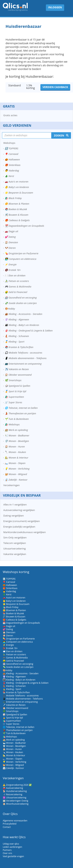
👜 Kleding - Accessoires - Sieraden (24, 314)
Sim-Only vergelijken (15, 537)
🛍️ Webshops (12, 424)
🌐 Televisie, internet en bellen (21, 408)
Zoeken (59, 135)
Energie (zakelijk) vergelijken (19, 527)
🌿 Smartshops (13, 380)
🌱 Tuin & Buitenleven (17, 419)
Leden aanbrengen (12, 847)
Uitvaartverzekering (14, 549)
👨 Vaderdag (12, 171)
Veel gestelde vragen (13, 856)
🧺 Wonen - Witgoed (16, 474)
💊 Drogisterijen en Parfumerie (22, 253)
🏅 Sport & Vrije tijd (15, 391)
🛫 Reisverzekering (13, 794)
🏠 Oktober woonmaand (18, 375)
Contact (7, 827)
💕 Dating (10, 237)
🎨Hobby (10, 309)
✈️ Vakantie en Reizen (17, 369)
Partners (7, 850)
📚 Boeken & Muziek (16, 209)
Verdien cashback (55, 87)
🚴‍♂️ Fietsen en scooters (17, 281)
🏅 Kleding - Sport (15, 342)
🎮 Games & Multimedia (18, 287)
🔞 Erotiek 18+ (13, 270)
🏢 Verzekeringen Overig (15, 801)
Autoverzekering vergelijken (19, 510)
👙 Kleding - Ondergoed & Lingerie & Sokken (29, 331)
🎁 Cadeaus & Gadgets (17, 220)
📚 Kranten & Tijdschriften (19, 347)
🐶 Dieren (10, 248)
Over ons (7, 853)
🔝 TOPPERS (12, 148)
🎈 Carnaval (12, 154)
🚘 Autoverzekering (13, 788)
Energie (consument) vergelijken (22, 521)
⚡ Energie (11, 264)
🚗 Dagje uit (12, 231)
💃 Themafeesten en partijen (20, 413)
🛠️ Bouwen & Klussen (16, 215)
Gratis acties (10, 115)
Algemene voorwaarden (15, 821)
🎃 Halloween (12, 159)
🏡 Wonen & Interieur (17, 458)
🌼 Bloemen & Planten (17, 204)
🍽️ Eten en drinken (15, 275)
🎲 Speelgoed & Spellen (18, 386)
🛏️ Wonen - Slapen (15, 463)
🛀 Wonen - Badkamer (17, 435)
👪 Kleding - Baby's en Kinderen (22, 325)
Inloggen (55, 7)
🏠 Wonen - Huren (15, 447)
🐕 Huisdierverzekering (15, 791)
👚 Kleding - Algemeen (17, 319)
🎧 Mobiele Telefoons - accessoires (24, 353)
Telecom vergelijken (15, 543)
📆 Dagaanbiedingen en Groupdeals (24, 226)
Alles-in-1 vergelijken (15, 505)
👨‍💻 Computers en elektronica (21, 259)
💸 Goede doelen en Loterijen (21, 303)
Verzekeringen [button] (12, 485)
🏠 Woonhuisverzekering (16, 804)
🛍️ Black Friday (13, 198)
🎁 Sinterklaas (13, 165)
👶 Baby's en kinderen (17, 187)
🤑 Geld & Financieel (16, 292)
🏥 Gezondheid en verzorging (21, 298)
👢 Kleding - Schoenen (17, 336)
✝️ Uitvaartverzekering (15, 798)
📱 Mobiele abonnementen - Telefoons (26, 358)
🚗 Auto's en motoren (17, 182)
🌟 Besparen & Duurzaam (19, 193)
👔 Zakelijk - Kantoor (16, 480)
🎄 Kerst (9, 176)
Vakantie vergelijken (15, 554)
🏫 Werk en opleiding (16, 430)
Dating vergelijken (14, 516)
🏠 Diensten (11, 242)
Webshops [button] (9, 143)
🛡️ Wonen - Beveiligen (17, 441)
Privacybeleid (10, 824)
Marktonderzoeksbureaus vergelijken (25, 532)
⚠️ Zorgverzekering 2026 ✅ (17, 785)
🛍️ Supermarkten (14, 397)
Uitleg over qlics (11, 844)
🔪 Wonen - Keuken (15, 452)
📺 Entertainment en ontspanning (23, 364)
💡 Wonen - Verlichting (17, 469)
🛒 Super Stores (13, 402)
